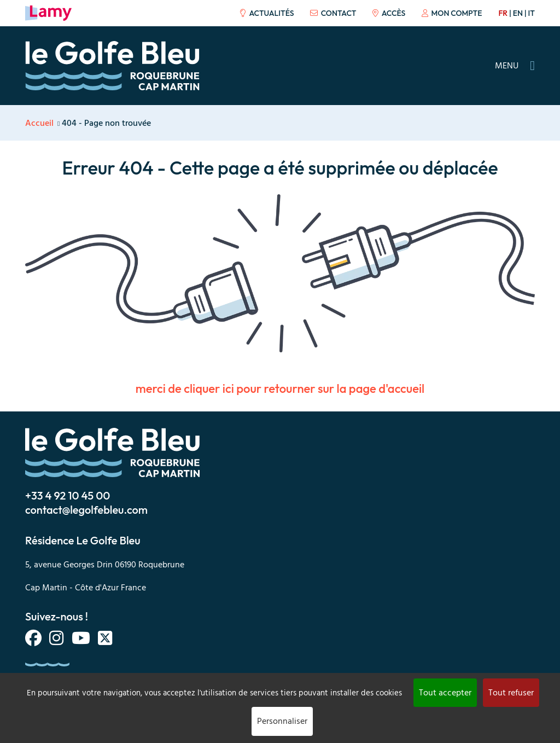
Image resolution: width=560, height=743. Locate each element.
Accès (389, 13)
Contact (333, 13)
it (532, 13)
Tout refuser (511, 693)
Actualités (267, 13)
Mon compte (452, 13)
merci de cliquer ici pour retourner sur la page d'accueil (280, 388)
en (518, 13)
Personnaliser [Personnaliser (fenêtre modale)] (282, 721)
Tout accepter (445, 693)
